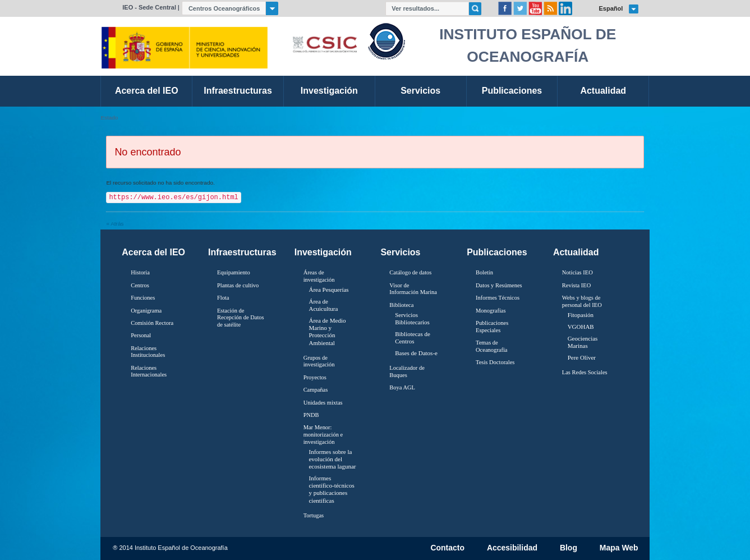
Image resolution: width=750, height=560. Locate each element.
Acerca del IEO (153, 252)
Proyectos (315, 377)
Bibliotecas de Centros (413, 338)
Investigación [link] (329, 91)
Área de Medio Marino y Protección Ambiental (327, 332)
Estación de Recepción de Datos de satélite (241, 318)
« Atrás (115, 224)
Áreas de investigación (319, 276)
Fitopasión (581, 315)
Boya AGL (402, 387)
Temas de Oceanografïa (491, 346)
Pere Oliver (582, 357)
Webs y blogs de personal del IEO (582, 301)
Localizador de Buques (407, 371)
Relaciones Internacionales (149, 371)
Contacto (447, 548)
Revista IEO (576, 285)
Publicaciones (497, 252)
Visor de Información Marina (413, 289)
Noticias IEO (578, 272)
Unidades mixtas (323, 403)
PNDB (311, 415)
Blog (569, 548)
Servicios (400, 252)
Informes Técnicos (498, 298)
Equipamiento (234, 272)
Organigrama (146, 311)
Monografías (491, 311)
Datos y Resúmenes (499, 285)
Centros (140, 285)
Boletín (484, 272)
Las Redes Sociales (585, 372)
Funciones (143, 298)
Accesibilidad (512, 548)
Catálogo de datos (410, 272)
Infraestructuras (242, 252)
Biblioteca (401, 305)
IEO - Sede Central (149, 7)
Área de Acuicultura (323, 305)
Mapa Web (619, 548)
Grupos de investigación (319, 361)
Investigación (323, 252)
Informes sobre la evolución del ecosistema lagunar (332, 459)
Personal (141, 335)
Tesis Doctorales (495, 362)
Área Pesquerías (328, 290)
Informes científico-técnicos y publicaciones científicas (331, 489)
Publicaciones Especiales (492, 327)
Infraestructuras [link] (238, 91)
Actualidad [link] (603, 91)
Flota (223, 298)
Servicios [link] (420, 91)
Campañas (316, 390)
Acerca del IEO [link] (147, 91)
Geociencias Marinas (583, 342)
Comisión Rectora (152, 323)
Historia (140, 272)
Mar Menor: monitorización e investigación (323, 434)
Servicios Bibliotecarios (412, 318)
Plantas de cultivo (238, 285)
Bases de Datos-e (416, 353)
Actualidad (576, 252)
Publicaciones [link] (512, 91)
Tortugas (314, 515)
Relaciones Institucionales (148, 352)
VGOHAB (581, 327)
